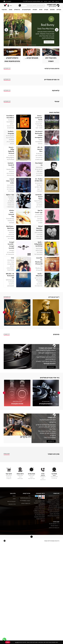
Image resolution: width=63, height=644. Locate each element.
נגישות (14, 496)
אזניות (41, 10)
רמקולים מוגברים (26, 10)
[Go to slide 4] (32, 45)
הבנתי (8, 642)
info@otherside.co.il (25, 497)
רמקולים (35, 10)
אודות (14, 499)
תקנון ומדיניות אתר (11, 501)
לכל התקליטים (51, 441)
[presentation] (59, 312)
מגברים (46, 10)
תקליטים (59, 10)
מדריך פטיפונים (12, 504)
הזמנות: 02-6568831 (25, 501)
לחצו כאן (17, 642)
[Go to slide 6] (34, 45)
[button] (32, 537)
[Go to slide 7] (35, 45)
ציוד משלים (17, 10)
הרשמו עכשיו (51, 367)
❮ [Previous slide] (6, 30)
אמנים (11, 10)
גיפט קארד (4, 10)
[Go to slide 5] (33, 45)
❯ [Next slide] (57, 30)
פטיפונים (52, 10)
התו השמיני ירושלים (26, 503)
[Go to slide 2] (29, 45)
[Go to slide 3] (30, 45)
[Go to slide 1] (28, 45)
